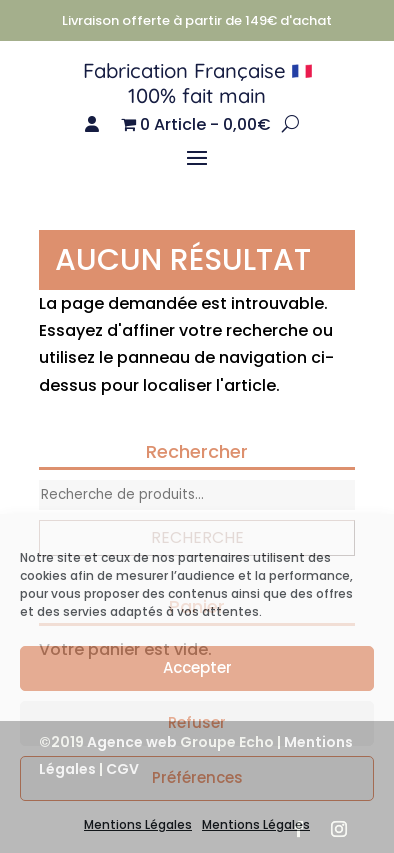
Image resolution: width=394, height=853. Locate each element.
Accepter (197, 667)
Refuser (197, 722)
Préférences (197, 777)
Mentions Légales (138, 824)
